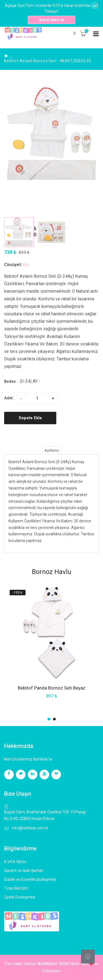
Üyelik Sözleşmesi (20, 897)
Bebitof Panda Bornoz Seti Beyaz (52, 688)
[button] (92, 281)
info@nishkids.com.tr (30, 828)
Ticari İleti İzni (16, 888)
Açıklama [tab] (52, 450)
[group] (51, 150)
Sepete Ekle (30, 418)
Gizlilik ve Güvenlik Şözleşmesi (30, 879)
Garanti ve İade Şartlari (24, 871)
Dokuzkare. (52, 971)
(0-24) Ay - (30, 381)
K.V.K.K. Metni (15, 862)
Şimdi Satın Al (52, 20)
